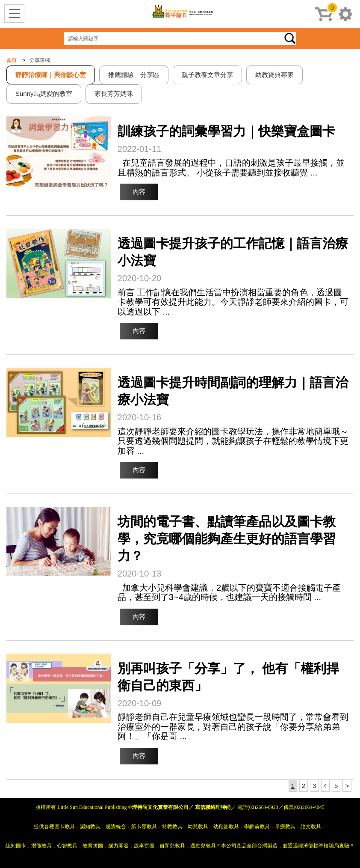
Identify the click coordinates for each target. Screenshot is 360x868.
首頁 (12, 60)
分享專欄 (40, 60)
